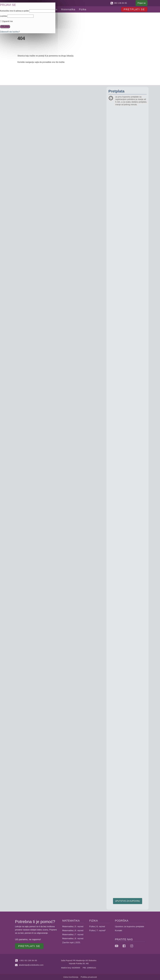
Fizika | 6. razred (97, 927)
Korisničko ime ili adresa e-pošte (14, 11)
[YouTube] (117, 946)
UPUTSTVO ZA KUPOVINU (128, 901)
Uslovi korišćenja (71, 977)
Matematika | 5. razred (73, 927)
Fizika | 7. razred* (97, 931)
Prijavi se (142, 3)
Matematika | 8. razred (73, 939)
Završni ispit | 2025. (71, 943)
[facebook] (124, 946)
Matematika (68, 9)
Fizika (83, 9)
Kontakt (118, 931)
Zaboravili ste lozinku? (10, 32)
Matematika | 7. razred (73, 935)
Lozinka (3, 16)
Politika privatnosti (89, 977)
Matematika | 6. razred (73, 931)
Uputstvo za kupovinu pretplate (129, 927)
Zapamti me (6, 21)
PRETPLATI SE (134, 9)
